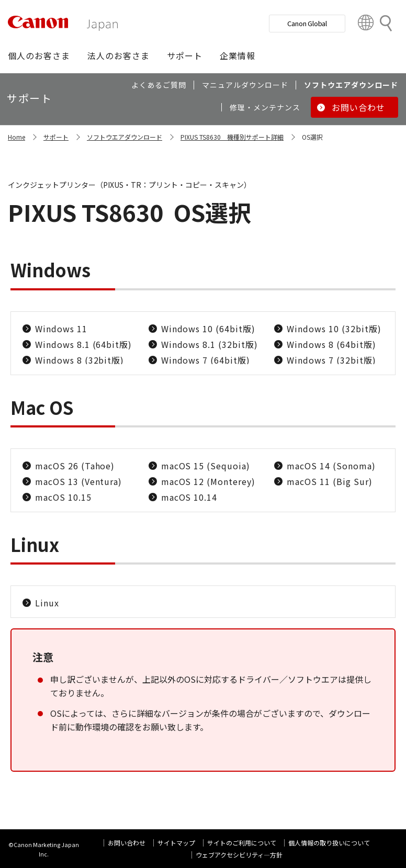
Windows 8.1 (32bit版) (210, 344)
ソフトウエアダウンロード (125, 137)
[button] (39, 55)
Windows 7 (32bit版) (331, 360)
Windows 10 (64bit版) (208, 329)
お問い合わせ (127, 843)
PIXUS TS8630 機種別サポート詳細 (232, 137)
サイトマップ (176, 843)
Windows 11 (61, 329)
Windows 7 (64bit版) (206, 360)
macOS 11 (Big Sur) (329, 481)
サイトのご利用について (242, 843)
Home (16, 137)
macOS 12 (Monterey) (208, 481)
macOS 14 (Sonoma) (331, 466)
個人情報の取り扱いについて (329, 843)
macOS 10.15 (63, 497)
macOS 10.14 (189, 497)
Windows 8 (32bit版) (80, 360)
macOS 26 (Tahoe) (75, 466)
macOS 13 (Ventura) (78, 481)
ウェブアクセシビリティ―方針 (239, 855)
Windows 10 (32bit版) (334, 329)
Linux (47, 603)
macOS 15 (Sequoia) (206, 466)
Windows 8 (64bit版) (331, 344)
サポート (56, 137)
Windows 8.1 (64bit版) (83, 344)
